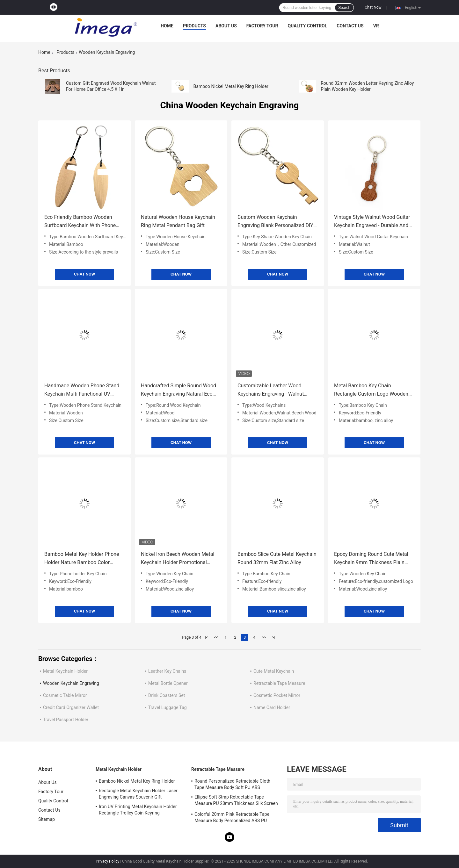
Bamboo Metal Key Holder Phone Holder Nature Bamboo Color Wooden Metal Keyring (82, 559)
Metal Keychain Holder (65, 671)
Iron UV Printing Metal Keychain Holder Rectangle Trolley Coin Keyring (138, 810)
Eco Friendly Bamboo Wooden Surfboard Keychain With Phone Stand (80, 222)
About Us (226, 26)
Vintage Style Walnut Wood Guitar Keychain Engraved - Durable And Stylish (372, 222)
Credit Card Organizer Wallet (71, 707)
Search (344, 8)
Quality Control (307, 26)
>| (273, 637)
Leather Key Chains (167, 671)
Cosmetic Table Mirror (65, 695)
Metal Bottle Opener (168, 683)
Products (194, 26)
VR (376, 26)
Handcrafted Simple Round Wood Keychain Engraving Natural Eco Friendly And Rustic (178, 390)
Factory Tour (262, 26)
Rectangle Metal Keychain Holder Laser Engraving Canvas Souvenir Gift (138, 794)
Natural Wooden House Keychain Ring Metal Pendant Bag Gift (178, 221)
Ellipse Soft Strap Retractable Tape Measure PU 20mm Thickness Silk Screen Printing (236, 801)
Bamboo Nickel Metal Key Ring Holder (231, 86)
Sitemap (47, 819)
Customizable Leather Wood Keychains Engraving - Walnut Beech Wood (271, 390)
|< (206, 637)
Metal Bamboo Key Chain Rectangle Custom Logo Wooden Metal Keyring (371, 390)
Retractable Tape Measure (279, 683)
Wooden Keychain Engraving (71, 683)
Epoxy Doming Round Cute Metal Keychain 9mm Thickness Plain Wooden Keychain (371, 559)
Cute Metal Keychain (274, 671)
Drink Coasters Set (167, 695)
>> (264, 637)
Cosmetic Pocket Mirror (277, 695)
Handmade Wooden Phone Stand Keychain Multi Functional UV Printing (82, 390)
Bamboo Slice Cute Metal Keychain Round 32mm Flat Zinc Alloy (277, 558)
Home (167, 26)
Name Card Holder (272, 707)
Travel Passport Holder (66, 720)
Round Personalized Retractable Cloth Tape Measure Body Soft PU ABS (232, 784)
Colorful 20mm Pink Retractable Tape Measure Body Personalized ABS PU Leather (232, 818)
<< (216, 637)
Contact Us (350, 26)
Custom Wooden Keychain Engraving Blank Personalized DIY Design (275, 222)
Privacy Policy (107, 861)
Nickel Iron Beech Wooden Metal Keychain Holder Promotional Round (178, 559)
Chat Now (373, 7)
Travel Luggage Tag (168, 707)
